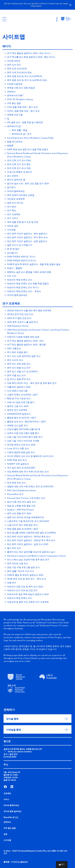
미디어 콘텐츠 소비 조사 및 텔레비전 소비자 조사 (30, 456)
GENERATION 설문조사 (19, 414)
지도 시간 (12, 276)
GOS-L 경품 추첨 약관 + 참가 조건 (23, 111)
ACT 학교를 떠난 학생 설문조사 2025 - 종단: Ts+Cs (31, 57)
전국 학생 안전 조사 (16, 483)
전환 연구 (12, 583)
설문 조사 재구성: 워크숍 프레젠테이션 (25, 518)
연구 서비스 (13, 218)
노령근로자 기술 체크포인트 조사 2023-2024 (28, 521)
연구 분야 (12, 207)
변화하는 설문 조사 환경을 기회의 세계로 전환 (29, 272)
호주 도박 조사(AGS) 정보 (19, 73)
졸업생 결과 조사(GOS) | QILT (22, 418)
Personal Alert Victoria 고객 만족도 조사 (26, 498)
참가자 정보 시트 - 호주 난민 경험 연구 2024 (28, 184)
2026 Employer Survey (18, 326)
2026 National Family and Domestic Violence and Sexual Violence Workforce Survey (38, 332)
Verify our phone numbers (20, 752)
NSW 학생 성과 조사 (17, 460)
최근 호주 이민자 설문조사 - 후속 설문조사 (27, 234)
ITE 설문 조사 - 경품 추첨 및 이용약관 (25, 123)
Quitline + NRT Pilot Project (21, 510)
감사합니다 (12, 253)
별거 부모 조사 (14, 548)
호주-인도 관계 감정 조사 (19, 364)
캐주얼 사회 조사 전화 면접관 (21, 88)
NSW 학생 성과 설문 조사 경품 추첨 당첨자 (28, 150)
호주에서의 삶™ (14, 127)
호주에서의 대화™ (15, 96)
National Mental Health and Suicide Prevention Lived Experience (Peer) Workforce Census (38, 155)
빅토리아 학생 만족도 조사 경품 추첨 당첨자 (28, 284)
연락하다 (11, 92)
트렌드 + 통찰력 (15, 269)
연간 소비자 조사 (15, 360)
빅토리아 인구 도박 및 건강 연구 (22, 591)
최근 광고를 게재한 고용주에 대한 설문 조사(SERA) (32, 533)
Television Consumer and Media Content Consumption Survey (36, 556)
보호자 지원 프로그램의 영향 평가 (23, 433)
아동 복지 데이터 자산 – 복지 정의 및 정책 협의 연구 (32, 383)
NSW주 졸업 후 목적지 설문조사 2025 (25, 575)
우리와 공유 (13, 226)
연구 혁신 (12, 211)
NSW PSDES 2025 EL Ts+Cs (21, 257)
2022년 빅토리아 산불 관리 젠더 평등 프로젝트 (29, 311)
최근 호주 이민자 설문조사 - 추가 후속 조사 (27, 238)
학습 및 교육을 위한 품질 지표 (21, 506)
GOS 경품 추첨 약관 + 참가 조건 (22, 107)
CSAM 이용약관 (15, 84)
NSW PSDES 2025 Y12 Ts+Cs (22, 261)
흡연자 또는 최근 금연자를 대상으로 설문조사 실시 (31, 552)
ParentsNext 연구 (15, 495)
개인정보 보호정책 (16, 199)
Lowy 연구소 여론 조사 (18, 449)
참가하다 (11, 188)
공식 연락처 (13, 176)
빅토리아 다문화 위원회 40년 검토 (23, 337)
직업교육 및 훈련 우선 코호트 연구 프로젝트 (28, 602)
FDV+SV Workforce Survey (20, 100)
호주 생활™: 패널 (20, 131)
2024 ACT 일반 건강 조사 (19, 318)
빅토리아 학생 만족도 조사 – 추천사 (24, 292)
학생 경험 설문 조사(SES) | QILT (23, 529)
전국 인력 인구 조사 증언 (19, 165)
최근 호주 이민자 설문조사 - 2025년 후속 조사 (29, 537)
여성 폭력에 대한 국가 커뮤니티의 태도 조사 (28, 472)
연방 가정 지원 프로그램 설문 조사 (23, 568)
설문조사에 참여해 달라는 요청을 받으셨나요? (23, 749)
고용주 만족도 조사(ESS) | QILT (22, 395)
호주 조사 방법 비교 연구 (19, 368)
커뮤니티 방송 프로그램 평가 (21, 403)
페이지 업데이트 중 (16, 180)
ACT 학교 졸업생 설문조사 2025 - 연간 (25, 341)
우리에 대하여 (14, 61)
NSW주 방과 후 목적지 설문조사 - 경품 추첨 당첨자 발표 (34, 265)
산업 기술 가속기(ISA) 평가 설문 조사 (25, 437)
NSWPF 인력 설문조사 (18, 464)
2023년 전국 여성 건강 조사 (20, 315)
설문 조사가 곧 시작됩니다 (20, 245)
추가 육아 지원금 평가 (18, 353)
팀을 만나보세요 (15, 142)
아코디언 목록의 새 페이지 (20, 172)
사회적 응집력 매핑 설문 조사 (21, 453)
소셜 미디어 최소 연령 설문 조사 (22, 525)
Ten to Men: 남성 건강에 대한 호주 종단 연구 (28, 560)
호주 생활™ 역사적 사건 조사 (20, 571)
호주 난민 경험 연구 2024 (19, 514)
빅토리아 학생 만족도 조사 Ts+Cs (23, 288)
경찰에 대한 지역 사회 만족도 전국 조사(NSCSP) (30, 487)
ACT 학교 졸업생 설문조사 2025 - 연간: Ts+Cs (29, 54)
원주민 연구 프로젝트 (17, 410)
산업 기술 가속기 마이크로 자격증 (23, 441)
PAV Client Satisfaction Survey (22, 491)
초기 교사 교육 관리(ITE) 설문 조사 (24, 356)
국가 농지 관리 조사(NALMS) (21, 468)
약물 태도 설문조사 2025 (19, 387)
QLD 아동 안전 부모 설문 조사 (22, 502)
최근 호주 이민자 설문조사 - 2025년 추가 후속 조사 (31, 541)
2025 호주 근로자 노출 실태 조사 (23, 322)
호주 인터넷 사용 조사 (18, 564)
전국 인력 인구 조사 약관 (19, 169)
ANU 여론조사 (14, 349)
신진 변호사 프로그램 (17, 391)
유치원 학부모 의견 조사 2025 (21, 445)
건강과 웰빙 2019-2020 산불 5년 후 (24, 430)
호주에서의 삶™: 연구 (22, 134)
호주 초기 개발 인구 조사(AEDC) (23, 372)
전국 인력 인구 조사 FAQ (19, 161)
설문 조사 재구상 (15, 203)
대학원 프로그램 (15, 115)
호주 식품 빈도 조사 (16, 376)
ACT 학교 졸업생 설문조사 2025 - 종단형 (26, 345)
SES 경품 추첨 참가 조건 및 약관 (23, 222)
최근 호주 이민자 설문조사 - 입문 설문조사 (27, 242)
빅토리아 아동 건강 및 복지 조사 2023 (25, 587)
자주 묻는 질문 (14, 104)
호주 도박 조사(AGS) (17, 69)
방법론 (10, 146)
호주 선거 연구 (14, 65)
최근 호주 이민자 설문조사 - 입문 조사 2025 (28, 545)
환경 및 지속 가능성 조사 (19, 399)
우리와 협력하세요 (16, 192)
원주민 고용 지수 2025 (18, 407)
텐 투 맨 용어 (13, 249)
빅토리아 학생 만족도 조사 (20, 280)
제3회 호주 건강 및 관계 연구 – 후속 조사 (27, 579)
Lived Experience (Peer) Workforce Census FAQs (30, 138)
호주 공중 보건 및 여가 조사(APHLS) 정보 (27, 80)
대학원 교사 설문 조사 (18, 426)
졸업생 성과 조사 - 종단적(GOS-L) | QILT (27, 422)
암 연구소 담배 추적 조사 (19, 380)
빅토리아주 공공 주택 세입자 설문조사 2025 (28, 595)
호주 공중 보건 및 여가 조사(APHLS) (25, 77)
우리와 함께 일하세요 (17, 295)
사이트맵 (11, 230)
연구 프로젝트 (14, 215)
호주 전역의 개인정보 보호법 (21, 195)
